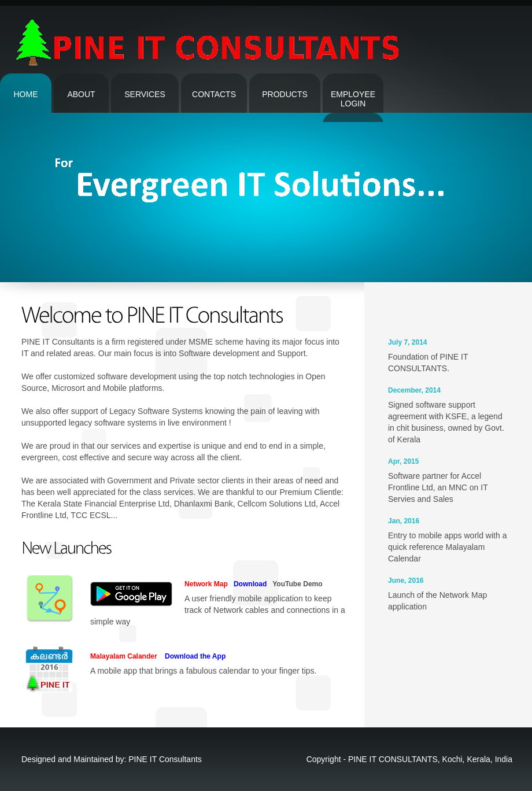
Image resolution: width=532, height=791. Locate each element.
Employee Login (353, 99)
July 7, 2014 (408, 342)
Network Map (206, 584)
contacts (214, 94)
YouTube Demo (296, 584)
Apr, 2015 (404, 461)
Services (145, 94)
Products (285, 94)
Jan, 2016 (404, 521)
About (81, 94)
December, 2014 (414, 390)
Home (26, 94)
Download (248, 584)
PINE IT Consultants (165, 759)
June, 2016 (406, 581)
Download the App (192, 656)
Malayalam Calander (124, 656)
